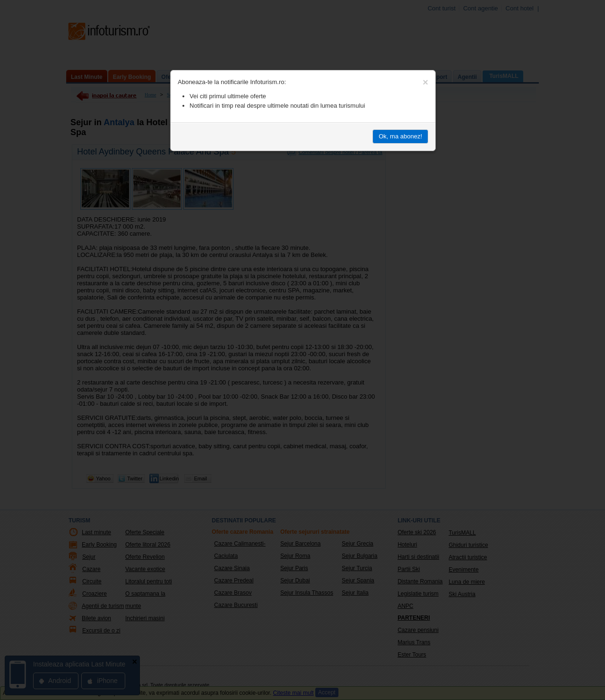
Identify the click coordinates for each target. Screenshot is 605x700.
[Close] (425, 82)
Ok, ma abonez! (400, 136)
